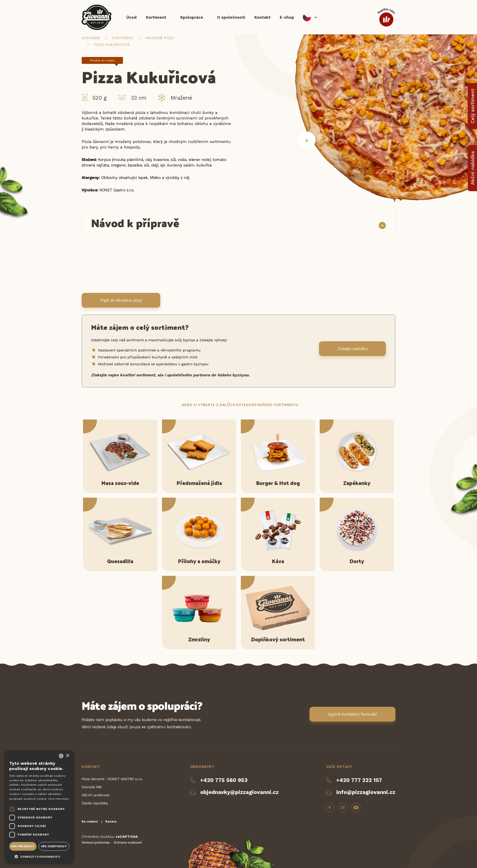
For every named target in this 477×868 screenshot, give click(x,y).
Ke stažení (90, 821)
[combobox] (61, 756)
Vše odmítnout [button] (54, 846)
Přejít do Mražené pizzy (121, 300)
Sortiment (156, 17)
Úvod (131, 17)
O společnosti (231, 17)
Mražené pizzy (160, 38)
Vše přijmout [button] (23, 846)
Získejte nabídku (352, 349)
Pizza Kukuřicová (112, 45)
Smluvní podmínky (96, 842)
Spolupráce (192, 17)
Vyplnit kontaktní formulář (352, 714)
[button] (39, 856)
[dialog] (39, 807)
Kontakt (262, 17)
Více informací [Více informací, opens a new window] (59, 799)
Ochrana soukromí (128, 842)
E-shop (287, 17)
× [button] (67, 756)
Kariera (111, 821)
